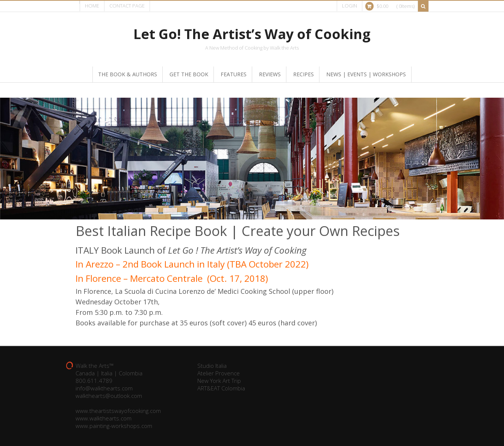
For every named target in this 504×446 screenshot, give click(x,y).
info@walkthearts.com (104, 388)
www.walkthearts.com (104, 418)
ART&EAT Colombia (221, 388)
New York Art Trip (219, 381)
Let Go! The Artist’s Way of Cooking (252, 34)
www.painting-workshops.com (114, 426)
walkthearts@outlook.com (109, 396)
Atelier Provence (219, 373)
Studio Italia (212, 366)
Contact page (127, 6)
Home (92, 6)
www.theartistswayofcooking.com (118, 411)
